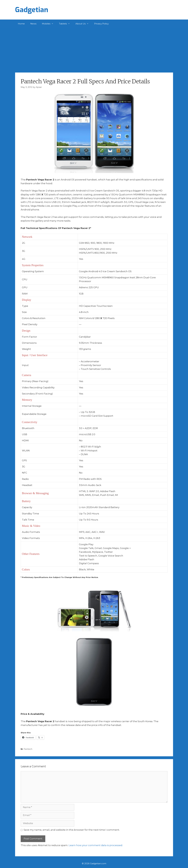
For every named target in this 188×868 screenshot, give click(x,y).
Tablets (66, 24)
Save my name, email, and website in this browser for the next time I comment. (72, 830)
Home (21, 24)
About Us (83, 24)
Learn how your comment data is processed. (96, 845)
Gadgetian (32, 10)
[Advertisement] (94, 49)
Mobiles (49, 24)
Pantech (28, 749)
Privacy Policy (101, 24)
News (33, 24)
